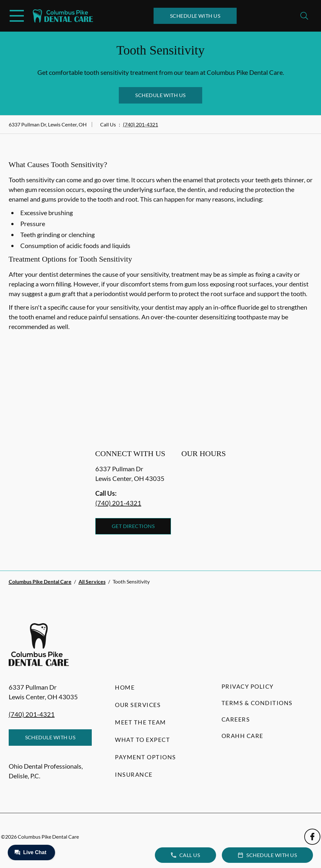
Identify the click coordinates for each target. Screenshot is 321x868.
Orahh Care (242, 736)
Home (125, 687)
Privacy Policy (248, 686)
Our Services (138, 705)
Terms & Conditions (257, 703)
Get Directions (133, 526)
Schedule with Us (195, 16)
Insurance (134, 774)
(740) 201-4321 (141, 124)
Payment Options (146, 757)
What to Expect (142, 740)
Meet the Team (141, 722)
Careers (236, 719)
